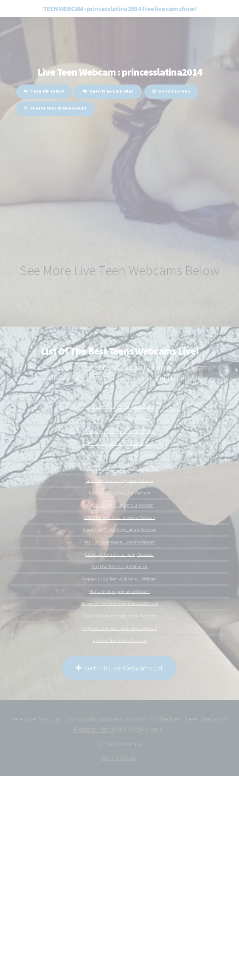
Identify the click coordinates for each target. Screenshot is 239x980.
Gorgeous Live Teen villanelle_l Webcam (120, 579)
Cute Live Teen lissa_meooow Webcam (120, 518)
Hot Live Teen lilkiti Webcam (119, 641)
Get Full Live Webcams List (119, 668)
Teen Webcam (119, 758)
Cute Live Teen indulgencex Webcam (120, 481)
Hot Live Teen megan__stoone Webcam (120, 542)
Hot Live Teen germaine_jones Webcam (119, 431)
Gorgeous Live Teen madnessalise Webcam (119, 468)
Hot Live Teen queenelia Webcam (120, 591)
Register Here (94, 729)
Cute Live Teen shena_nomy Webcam (119, 555)
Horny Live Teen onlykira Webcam (119, 444)
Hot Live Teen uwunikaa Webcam (120, 419)
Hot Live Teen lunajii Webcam (120, 567)
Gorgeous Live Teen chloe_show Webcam (119, 628)
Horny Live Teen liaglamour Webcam (120, 505)
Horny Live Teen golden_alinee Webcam (119, 530)
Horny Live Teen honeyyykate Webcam (119, 456)
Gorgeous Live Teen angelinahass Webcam (119, 604)
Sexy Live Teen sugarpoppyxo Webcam (119, 407)
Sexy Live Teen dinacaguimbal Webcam (120, 616)
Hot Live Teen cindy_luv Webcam (119, 493)
